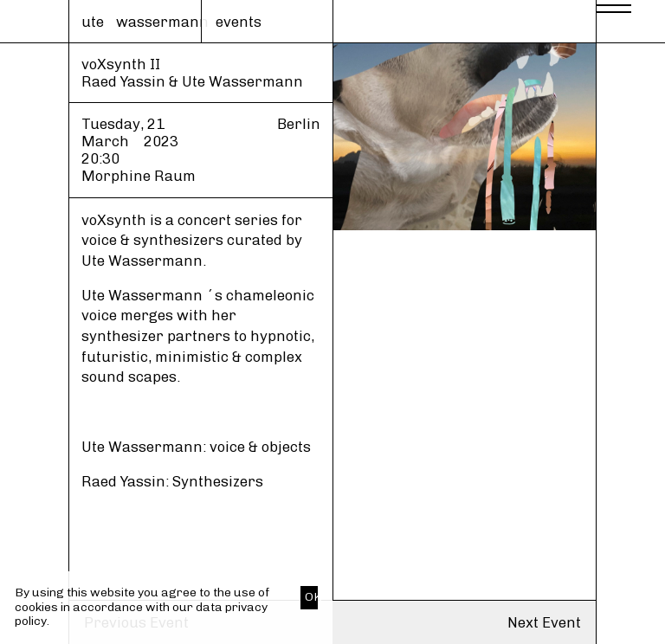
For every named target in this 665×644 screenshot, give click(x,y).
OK (311, 597)
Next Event (544, 622)
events (239, 22)
